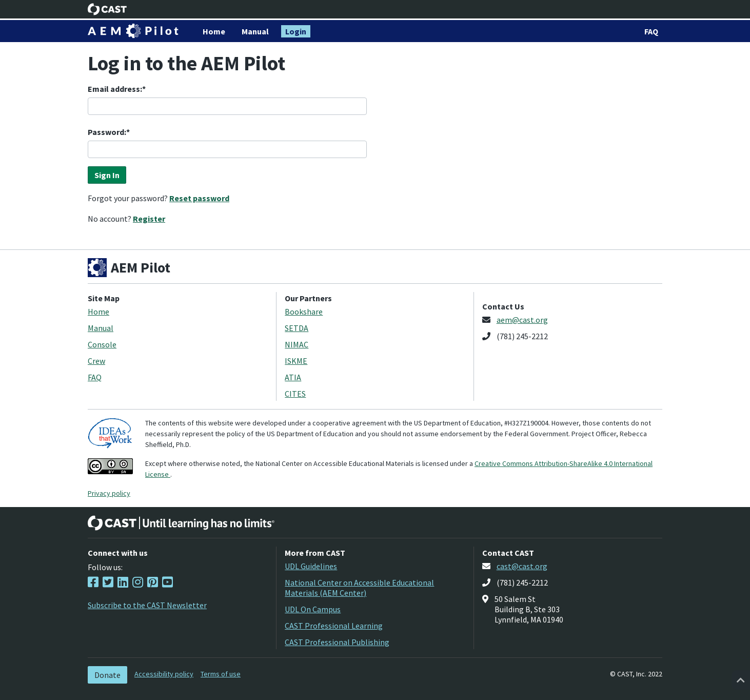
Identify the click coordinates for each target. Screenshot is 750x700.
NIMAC (297, 344)
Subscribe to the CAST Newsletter (147, 605)
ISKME (296, 361)
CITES (295, 394)
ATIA (293, 377)
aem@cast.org (522, 320)
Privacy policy (109, 493)
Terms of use (221, 674)
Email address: (115, 89)
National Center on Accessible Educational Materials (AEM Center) (359, 588)
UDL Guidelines (311, 566)
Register (149, 219)
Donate (107, 675)
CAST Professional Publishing (337, 642)
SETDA (297, 328)
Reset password (199, 198)
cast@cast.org (522, 566)
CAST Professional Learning (334, 626)
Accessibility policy (164, 674)
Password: (107, 132)
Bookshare (304, 312)
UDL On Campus (313, 609)
